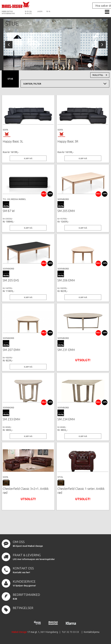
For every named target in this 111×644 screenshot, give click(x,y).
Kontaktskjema (92, 632)
